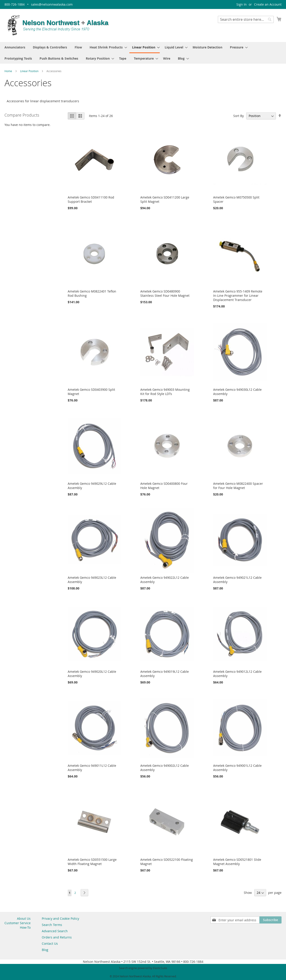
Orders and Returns (57, 937)
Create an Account (268, 4)
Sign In (242, 4)
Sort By (239, 115)
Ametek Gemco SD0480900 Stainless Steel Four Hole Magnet (165, 293)
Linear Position (30, 70)
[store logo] (58, 25)
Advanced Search (55, 931)
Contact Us (50, 943)
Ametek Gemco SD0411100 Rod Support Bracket (91, 199)
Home (9, 70)
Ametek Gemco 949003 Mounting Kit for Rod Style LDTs (165, 391)
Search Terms (52, 924)
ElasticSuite (160, 967)
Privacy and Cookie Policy (60, 918)
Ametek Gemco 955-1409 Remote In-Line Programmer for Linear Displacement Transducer (238, 295)
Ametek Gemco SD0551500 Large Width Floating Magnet (92, 861)
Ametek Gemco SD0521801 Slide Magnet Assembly (237, 861)
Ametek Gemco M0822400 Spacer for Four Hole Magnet (238, 485)
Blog (45, 949)
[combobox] (246, 19)
